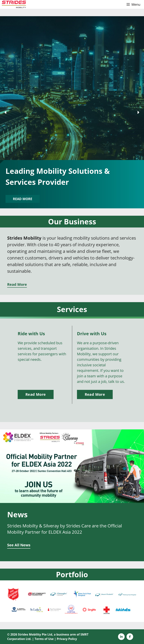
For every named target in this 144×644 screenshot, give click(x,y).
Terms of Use (44, 639)
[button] (6, 112)
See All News (19, 545)
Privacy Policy (67, 639)
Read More (17, 284)
